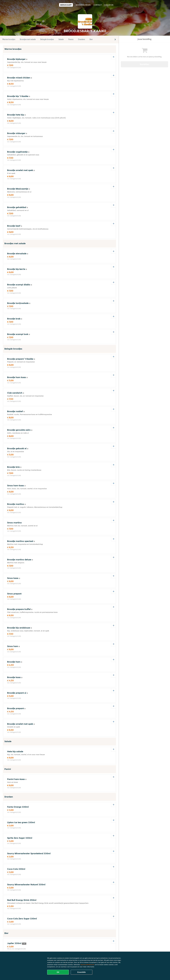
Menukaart (66, 5)
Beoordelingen (83, 5)
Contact (98, 5)
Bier (91, 39)
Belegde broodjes (47, 39)
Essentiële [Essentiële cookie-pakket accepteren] (81, 972)
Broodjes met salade (28, 39)
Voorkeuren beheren (87, 965)
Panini (71, 39)
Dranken (82, 39)
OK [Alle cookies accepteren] (58, 972)
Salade (61, 39)
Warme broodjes (9, 39)
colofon (109, 5)
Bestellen (145, 64)
